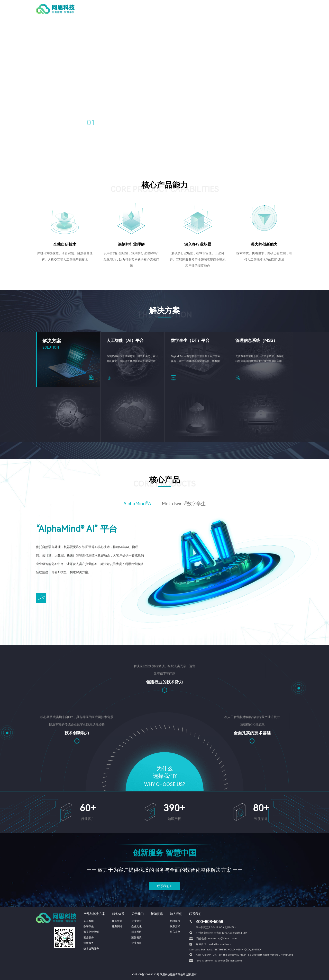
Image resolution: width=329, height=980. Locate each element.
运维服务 (89, 943)
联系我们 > (164, 886)
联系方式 (175, 926)
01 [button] (91, 123)
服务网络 (117, 926)
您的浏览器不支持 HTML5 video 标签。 (164, 80)
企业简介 (136, 921)
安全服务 (89, 937)
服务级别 (117, 921)
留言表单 (175, 932)
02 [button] (105, 124)
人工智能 (89, 921)
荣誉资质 (136, 937)
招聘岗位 (175, 921)
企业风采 (136, 943)
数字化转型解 (91, 932)
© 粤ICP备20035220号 (146, 974)
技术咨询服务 (91, 948)
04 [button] (129, 124)
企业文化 (136, 926)
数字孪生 (89, 926)
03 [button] (117, 124)
